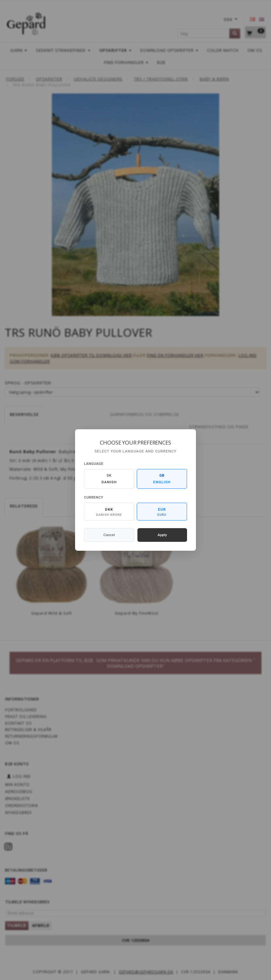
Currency (94, 497)
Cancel (109, 535)
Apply (162, 535)
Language (94, 464)
